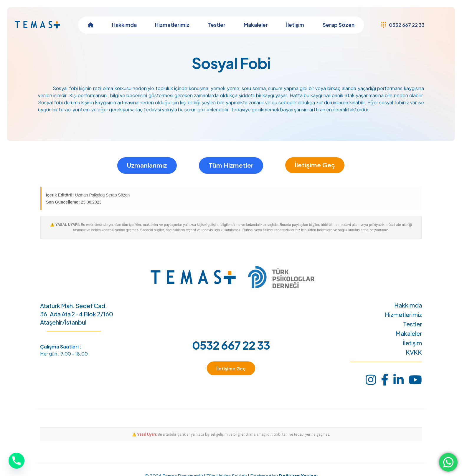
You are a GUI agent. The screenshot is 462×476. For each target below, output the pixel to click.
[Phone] (16, 461)
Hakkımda (408, 305)
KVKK (414, 352)
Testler (412, 324)
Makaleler (409, 333)
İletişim (412, 343)
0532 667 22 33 (231, 345)
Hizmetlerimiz (403, 315)
